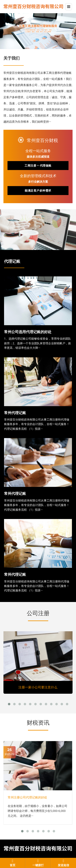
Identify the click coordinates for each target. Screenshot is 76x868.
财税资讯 (38, 723)
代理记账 (12, 261)
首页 (13, 865)
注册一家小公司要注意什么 (38, 687)
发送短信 (63, 865)
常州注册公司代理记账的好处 (27, 797)
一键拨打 (38, 865)
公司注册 (38, 613)
